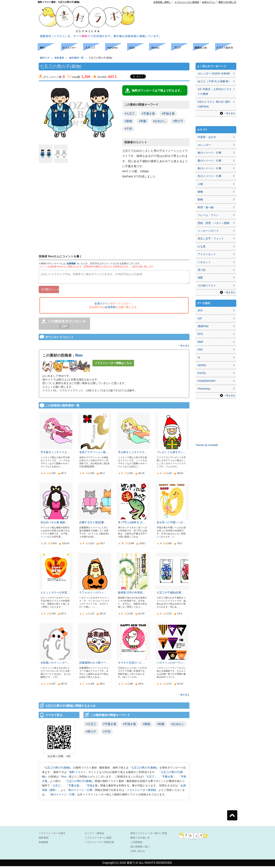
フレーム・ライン (208, 215)
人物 (200, 184)
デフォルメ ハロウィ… (93, 594)
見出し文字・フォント (211, 239)
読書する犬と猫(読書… (93, 524)
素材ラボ (45, 58)
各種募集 (44, 844)
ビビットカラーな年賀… (55, 594)
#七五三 (130, 114)
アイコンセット (207, 254)
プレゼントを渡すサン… (171, 454)
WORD (202, 365)
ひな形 (202, 246)
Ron (79, 357)
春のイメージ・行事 (210, 153)
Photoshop (204, 389)
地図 (200, 278)
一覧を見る (184, 347)
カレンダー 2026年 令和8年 (214, 74)
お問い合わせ (138, 853)
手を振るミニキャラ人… (55, 454)
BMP (200, 342)
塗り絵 (202, 270)
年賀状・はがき (207, 137)
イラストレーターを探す (52, 835)
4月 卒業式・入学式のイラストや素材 (215, 92)
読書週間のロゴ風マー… (94, 664)
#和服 (143, 121)
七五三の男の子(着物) (57, 769)
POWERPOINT (207, 381)
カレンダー (204, 145)
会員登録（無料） (162, 2)
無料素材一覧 (76, 58)
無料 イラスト (78, 774)
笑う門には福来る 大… (132, 524)
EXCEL (202, 373)
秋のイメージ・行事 (80, 792)
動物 (200, 199)
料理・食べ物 (206, 207)
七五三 (150, 778)
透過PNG (203, 326)
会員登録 (71, 263)
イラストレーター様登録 (187, 2)
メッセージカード (208, 231)
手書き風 (168, 778)
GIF (200, 318)
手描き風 (92, 787)
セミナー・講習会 (94, 835)
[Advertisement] (190, 12)
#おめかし (160, 121)
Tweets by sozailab (207, 445)
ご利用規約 (136, 844)
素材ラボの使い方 (227, 2)
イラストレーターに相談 (98, 840)
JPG (200, 311)
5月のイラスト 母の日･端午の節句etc (214, 104)
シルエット (204, 262)
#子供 (128, 129)
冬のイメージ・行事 (210, 176)
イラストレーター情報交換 (99, 844)
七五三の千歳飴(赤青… (170, 594)
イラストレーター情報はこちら (113, 365)
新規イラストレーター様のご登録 (149, 835)
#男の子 (178, 121)
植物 (200, 192)
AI (199, 358)
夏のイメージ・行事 (210, 161)
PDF (200, 350)
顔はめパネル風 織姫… (54, 524)
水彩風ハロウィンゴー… (55, 664)
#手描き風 (168, 114)
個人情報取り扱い (140, 848)
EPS (200, 334)
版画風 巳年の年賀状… (132, 594)
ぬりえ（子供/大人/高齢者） (214, 81)
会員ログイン (209, 2)
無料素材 (59, 58)
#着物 (128, 121)
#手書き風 (148, 114)
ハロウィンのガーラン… (171, 664)
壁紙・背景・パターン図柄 (213, 223)
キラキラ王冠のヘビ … (132, 664)
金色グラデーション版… (94, 454)
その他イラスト (207, 286)
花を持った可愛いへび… (171, 524)
